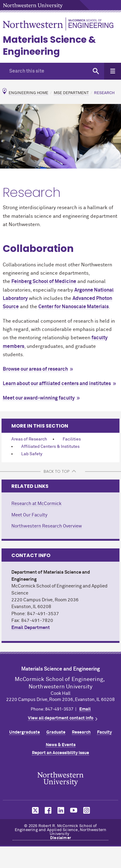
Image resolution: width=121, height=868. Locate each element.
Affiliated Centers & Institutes (50, 447)
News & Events (61, 745)
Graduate (56, 732)
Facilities (72, 439)
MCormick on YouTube (74, 810)
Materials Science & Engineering (49, 46)
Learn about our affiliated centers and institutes (57, 384)
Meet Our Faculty (29, 515)
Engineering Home (28, 93)
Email (85, 709)
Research (81, 732)
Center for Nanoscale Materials (74, 307)
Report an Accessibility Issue (60, 753)
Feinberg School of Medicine (44, 281)
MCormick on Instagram (87, 810)
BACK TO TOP (57, 471)
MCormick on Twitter (34, 810)
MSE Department (71, 93)
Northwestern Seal (60, 779)
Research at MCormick (36, 504)
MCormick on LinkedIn (60, 810)
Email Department (31, 628)
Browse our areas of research (35, 369)
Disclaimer (60, 838)
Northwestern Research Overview (47, 526)
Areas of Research (29, 439)
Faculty (104, 732)
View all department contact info (61, 718)
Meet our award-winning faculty (39, 398)
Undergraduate (25, 732)
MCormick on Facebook (47, 810)
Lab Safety (32, 454)
